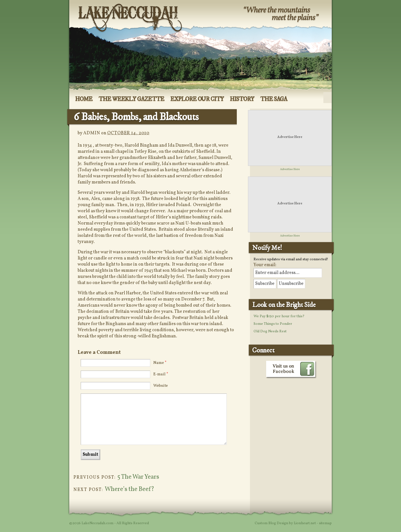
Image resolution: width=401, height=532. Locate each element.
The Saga (274, 99)
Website (161, 386)
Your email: (265, 265)
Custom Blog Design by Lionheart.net (286, 523)
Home (84, 99)
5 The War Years (138, 477)
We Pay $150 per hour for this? (279, 316)
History (242, 99)
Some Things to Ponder (273, 324)
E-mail (161, 374)
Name (160, 363)
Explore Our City (197, 99)
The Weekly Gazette (131, 99)
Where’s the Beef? (130, 489)
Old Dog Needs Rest (270, 331)
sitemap (325, 523)
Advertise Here (290, 137)
